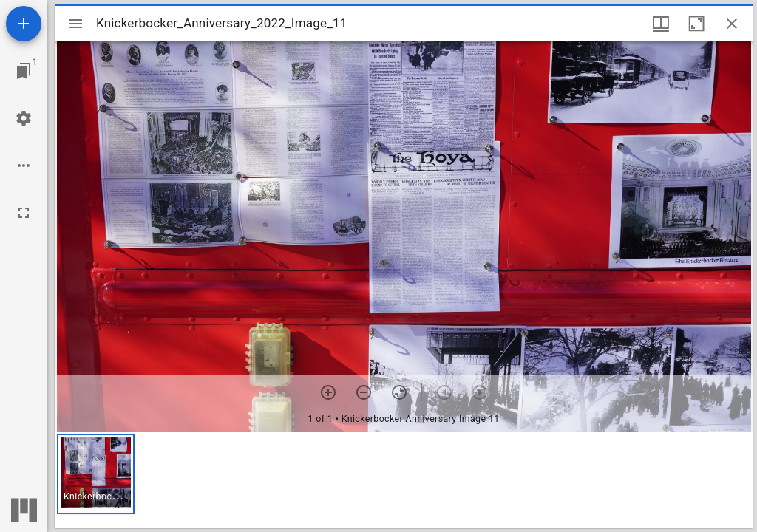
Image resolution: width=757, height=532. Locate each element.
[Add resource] (24, 24)
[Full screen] (24, 213)
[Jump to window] (24, 71)
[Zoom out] (364, 392)
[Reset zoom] (399, 392)
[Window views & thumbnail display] (661, 24)
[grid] (404, 480)
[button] (96, 474)
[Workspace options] (24, 166)
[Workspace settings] (24, 118)
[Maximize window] (696, 24)
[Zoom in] (328, 392)
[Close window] (732, 24)
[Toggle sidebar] (75, 24)
